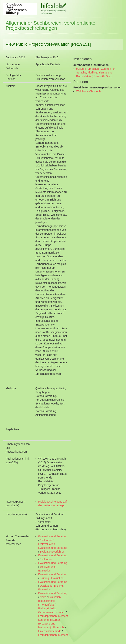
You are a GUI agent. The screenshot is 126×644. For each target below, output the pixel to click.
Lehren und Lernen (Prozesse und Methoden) (49, 624)
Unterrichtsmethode (50, 631)
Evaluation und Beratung (53, 536)
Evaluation (46, 540)
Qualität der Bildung (51, 586)
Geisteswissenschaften (52, 612)
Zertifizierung (47, 567)
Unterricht (59, 627)
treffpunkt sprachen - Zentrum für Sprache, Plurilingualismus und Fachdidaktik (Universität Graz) (95, 73)
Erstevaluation (47, 544)
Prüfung (44, 578)
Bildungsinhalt (46, 608)
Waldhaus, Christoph (88, 91)
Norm (43, 597)
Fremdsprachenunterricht (53, 616)
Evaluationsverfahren (52, 552)
